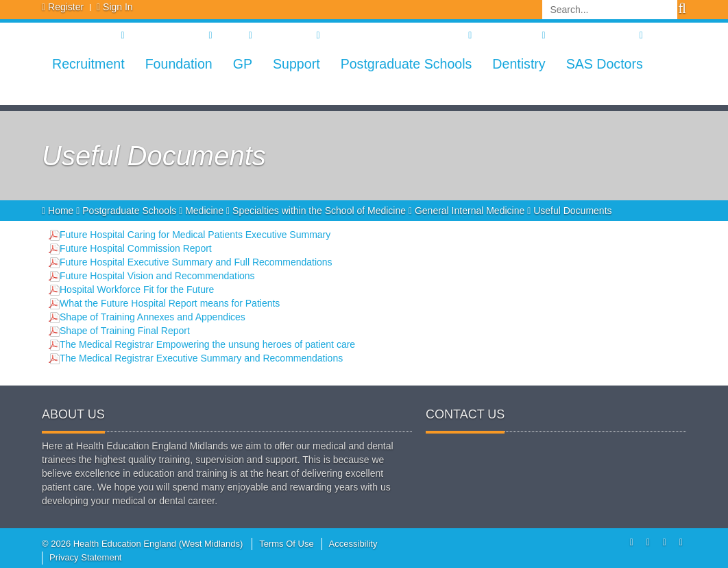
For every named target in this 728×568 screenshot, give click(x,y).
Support (296, 64)
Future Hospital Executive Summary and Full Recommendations (196, 262)
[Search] (610, 10)
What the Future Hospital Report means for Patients (170, 303)
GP (243, 64)
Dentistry (519, 64)
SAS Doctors (605, 64)
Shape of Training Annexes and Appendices (153, 317)
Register (66, 7)
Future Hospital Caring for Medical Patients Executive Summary (195, 235)
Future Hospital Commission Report (136, 248)
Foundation (179, 64)
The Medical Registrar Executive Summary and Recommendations (201, 358)
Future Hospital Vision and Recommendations (157, 276)
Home (59, 211)
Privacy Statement (86, 557)
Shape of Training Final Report (125, 331)
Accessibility (353, 544)
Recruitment (88, 64)
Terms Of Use (286, 544)
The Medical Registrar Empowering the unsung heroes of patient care (207, 344)
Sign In (118, 7)
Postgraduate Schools (407, 64)
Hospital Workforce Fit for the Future (137, 289)
